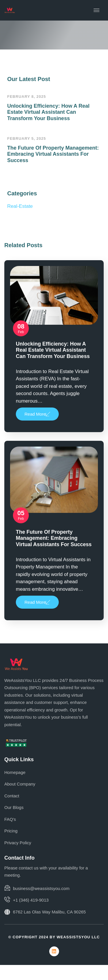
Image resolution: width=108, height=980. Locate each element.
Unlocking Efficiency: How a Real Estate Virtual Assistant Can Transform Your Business (48, 112)
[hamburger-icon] (96, 10)
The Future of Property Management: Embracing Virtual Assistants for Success (53, 154)
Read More (37, 414)
